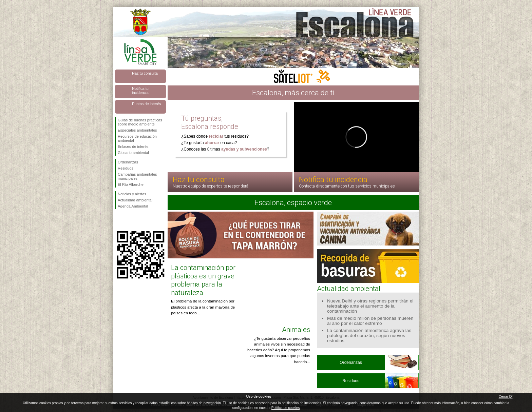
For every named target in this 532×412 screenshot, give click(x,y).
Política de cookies (286, 408)
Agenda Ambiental (133, 206)
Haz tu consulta (145, 73)
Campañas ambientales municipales (137, 176)
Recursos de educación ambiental (137, 138)
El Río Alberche (131, 184)
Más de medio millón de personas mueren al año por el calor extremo (370, 321)
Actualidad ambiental (135, 200)
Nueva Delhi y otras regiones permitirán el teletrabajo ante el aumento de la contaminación (370, 306)
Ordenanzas (128, 162)
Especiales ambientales (137, 130)
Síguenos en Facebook (119, 220)
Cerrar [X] (506, 397)
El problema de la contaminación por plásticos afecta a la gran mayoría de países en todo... (203, 307)
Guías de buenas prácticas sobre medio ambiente (140, 122)
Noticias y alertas (132, 194)
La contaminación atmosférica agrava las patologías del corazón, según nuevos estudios (369, 336)
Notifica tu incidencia (140, 91)
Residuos (126, 168)
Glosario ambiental (133, 153)
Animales (296, 330)
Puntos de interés (147, 104)
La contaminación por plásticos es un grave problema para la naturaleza (203, 280)
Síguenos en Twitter (130, 220)
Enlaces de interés (133, 146)
